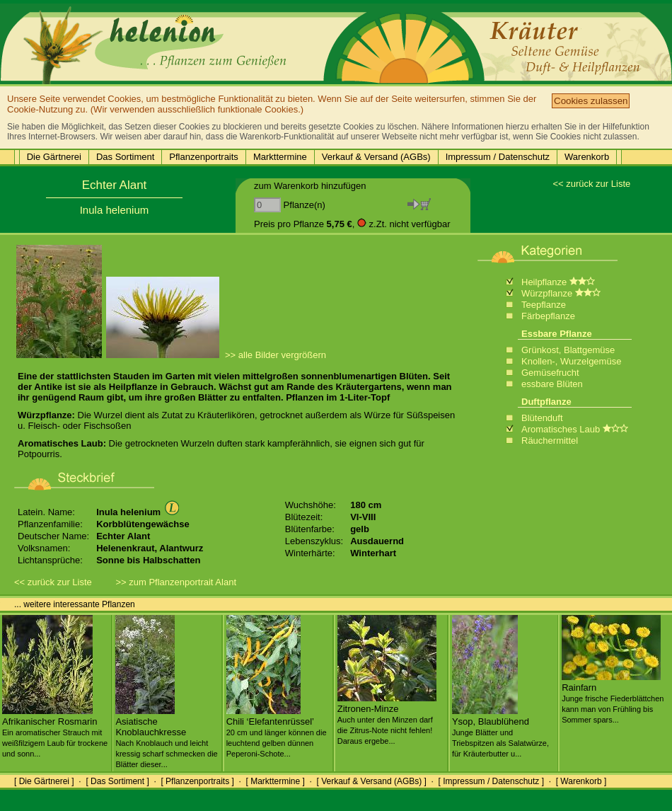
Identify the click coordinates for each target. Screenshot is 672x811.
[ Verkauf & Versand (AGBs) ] (372, 781)
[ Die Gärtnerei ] (44, 781)
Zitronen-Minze (387, 719)
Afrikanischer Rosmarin (55, 732)
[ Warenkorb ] (581, 781)
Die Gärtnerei (54, 157)
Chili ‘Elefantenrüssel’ (277, 732)
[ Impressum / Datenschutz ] (491, 781)
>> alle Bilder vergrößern (276, 355)
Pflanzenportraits (204, 157)
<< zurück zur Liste (591, 184)
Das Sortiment (125, 157)
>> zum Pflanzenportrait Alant (176, 582)
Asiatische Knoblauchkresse (166, 737)
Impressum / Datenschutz (498, 157)
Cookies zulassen (591, 101)
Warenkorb (587, 157)
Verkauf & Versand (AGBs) (376, 157)
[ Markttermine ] (275, 781)
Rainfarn (613, 698)
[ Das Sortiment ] (117, 781)
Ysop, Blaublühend (500, 732)
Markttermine (280, 157)
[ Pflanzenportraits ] (197, 781)
